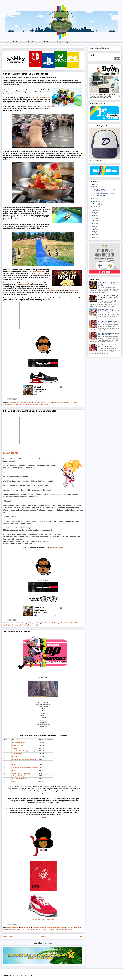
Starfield (14, 748)
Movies (30, 402)
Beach (11, 402)
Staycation (28, 404)
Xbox (47, 404)
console (39, 283)
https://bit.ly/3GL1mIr (57, 548)
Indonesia (49, 927)
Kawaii (24, 623)
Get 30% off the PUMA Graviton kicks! (43, 920)
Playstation (62, 402)
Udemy (13, 157)
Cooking (16, 402)
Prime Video (33, 272)
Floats (17, 219)
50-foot (23, 217)
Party (47, 402)
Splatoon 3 (15, 756)
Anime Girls (17, 623)
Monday (30, 623)
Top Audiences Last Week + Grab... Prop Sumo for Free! (109, 334)
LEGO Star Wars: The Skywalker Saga (24, 751)
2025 (93, 210)
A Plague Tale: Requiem (19, 776)
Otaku (73, 623)
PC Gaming (54, 402)
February (96, 204)
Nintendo (36, 402)
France (34, 927)
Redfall (14, 765)
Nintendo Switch (52, 291)
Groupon (10, 92)
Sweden (44, 929)
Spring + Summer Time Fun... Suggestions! (25, 74)
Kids (25, 402)
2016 (93, 234)
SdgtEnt (16, 404)
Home (7, 42)
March (95, 201)
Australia (16, 927)
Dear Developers (18, 42)
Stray (13, 770)
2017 (93, 232)
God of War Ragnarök (19, 743)
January (96, 207)
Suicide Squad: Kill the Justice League (24, 759)
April (95, 198)
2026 (93, 184)
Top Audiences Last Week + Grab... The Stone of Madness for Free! (109, 322)
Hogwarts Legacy (17, 745)
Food (21, 402)
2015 (93, 237)
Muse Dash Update (47, 623)
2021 (93, 221)
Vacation (41, 404)
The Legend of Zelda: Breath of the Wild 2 (25, 768)
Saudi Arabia (16, 929)
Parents (42, 402)
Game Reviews (33, 42)
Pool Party (70, 402)
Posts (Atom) (48, 943)
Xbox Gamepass (26, 285)
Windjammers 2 (73, 298)
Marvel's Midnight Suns (19, 779)
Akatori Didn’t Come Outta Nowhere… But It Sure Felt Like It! (108, 310)
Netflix (39, 272)
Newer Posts (8, 936)
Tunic (14, 781)
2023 (93, 215)
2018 (93, 229)
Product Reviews (47, 42)
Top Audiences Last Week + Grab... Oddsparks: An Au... (104, 190)
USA (66, 929)
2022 (93, 218)
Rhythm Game (14, 625)
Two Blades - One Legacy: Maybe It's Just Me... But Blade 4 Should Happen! (108, 297)
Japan (55, 927)
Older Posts (78, 936)
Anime (10, 623)
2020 (93, 224)
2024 (93, 213)
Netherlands (61, 927)
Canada (29, 927)
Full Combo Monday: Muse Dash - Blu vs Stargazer (30, 411)
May (95, 187)
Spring (22, 404)
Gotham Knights (17, 754)
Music (56, 623)
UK (48, 929)
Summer (35, 404)
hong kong (41, 927)
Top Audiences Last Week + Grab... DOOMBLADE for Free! (109, 346)
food (79, 157)
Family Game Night (63, 42)
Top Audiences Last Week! (17, 632)
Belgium (23, 927)
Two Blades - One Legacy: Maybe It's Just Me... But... (103, 194)
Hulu (44, 272)
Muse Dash (11, 453)
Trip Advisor (40, 97)
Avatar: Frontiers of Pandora (21, 773)
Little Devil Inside (17, 762)
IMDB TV (42, 274)
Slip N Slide (7, 217)
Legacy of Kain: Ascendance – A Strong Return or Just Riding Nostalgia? (108, 284)
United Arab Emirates (57, 929)
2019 (93, 226)
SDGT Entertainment (26, 625)
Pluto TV (35, 274)
